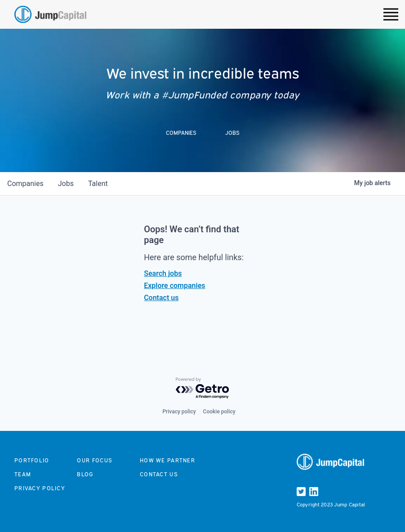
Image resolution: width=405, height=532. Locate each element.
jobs (66, 184)
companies (25, 184)
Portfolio (32, 460)
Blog (85, 474)
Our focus (95, 460)
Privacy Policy (40, 488)
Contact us (161, 298)
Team (23, 474)
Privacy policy (179, 412)
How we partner (167, 460)
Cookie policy (219, 412)
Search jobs (163, 273)
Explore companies (174, 286)
